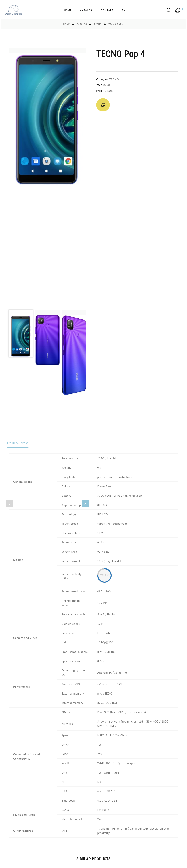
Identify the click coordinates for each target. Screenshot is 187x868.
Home (68, 10)
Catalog (86, 10)
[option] (47, 117)
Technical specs (20, 443)
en (124, 10)
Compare (107, 10)
